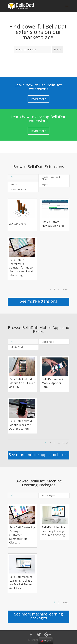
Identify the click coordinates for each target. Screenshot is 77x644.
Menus (14, 184)
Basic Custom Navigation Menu (53, 224)
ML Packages (48, 495)
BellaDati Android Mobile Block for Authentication (21, 425)
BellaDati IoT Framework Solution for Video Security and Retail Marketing (21, 268)
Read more (38, 99)
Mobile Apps (48, 342)
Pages (45, 184)
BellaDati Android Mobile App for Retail (53, 383)
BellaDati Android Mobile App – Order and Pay (22, 383)
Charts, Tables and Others (51, 178)
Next (65, 290)
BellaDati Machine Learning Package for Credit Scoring (53, 531)
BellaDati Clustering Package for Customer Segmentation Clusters (22, 535)
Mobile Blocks (18, 347)
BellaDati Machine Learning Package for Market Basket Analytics (21, 582)
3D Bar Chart (18, 224)
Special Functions (19, 190)
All (12, 177)
